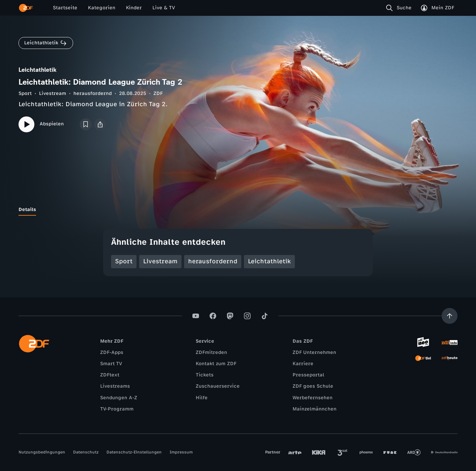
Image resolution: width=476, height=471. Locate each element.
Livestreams (115, 386)
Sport (25, 93)
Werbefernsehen (313, 398)
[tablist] (238, 210)
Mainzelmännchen (315, 409)
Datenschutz (86, 452)
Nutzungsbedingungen (42, 452)
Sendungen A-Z (119, 398)
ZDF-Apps (112, 352)
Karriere (303, 364)
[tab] (27, 210)
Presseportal (308, 375)
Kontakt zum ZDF (216, 364)
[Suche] (400, 8)
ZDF (158, 93)
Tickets (205, 375)
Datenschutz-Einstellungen (134, 452)
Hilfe (202, 398)
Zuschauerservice (218, 386)
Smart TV (111, 364)
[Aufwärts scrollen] (450, 316)
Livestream (53, 93)
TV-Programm (117, 409)
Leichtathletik (269, 261)
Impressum (181, 452)
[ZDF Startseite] (26, 8)
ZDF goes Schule (313, 386)
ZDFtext (110, 375)
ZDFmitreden (211, 352)
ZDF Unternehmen (314, 352)
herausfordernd (93, 93)
